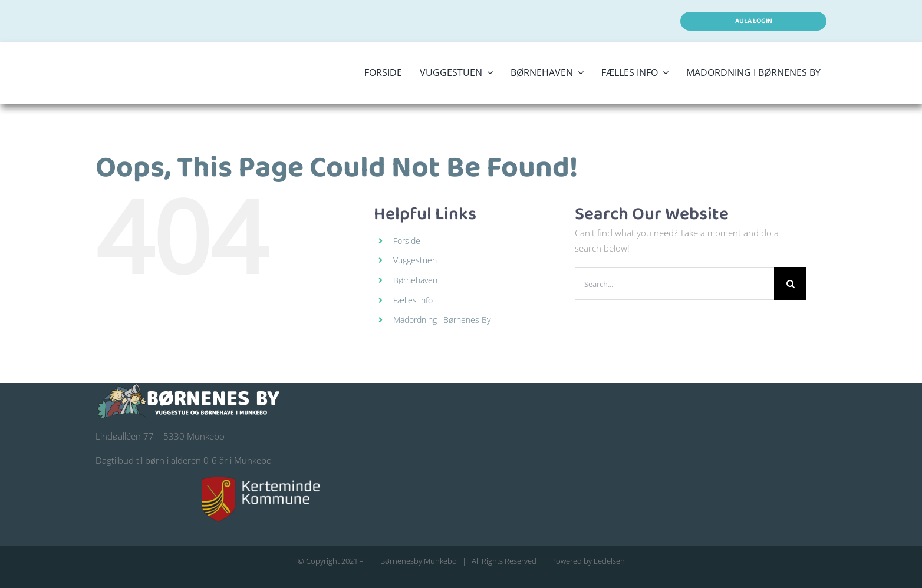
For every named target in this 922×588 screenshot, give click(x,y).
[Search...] (674, 284)
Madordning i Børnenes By (442, 320)
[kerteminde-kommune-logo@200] (261, 481)
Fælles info (413, 300)
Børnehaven (415, 280)
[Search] (790, 284)
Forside (407, 241)
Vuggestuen (415, 260)
